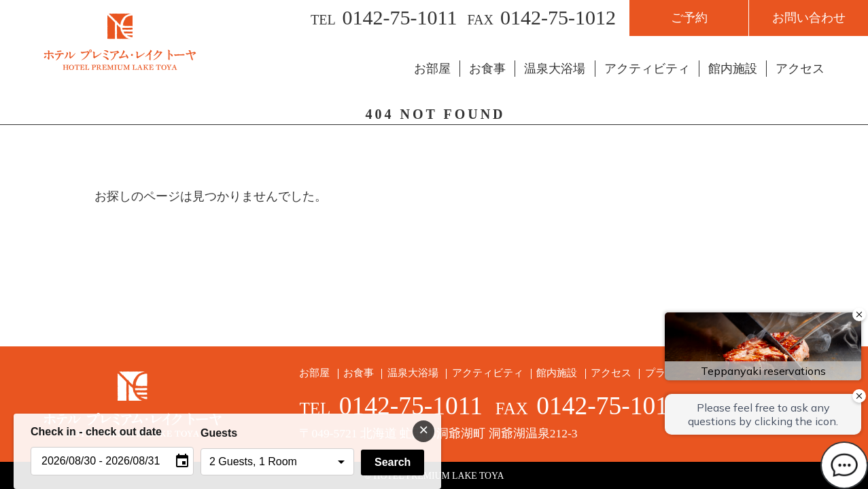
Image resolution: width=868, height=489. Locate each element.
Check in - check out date (96, 432)
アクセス (800, 69)
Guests (219, 433)
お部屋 (432, 69)
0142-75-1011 (400, 17)
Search (393, 462)
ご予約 (689, 18)
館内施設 (733, 69)
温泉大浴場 (555, 69)
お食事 (487, 69)
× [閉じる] (423, 430)
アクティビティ (647, 69)
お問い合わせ (809, 18)
